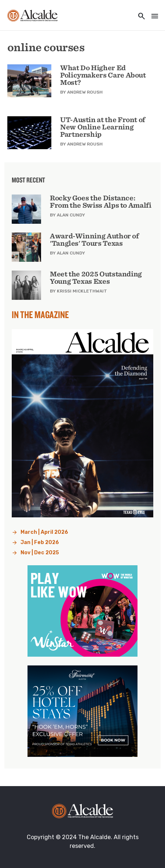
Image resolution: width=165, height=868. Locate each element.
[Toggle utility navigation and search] (139, 17)
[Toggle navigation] (153, 17)
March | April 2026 (44, 532)
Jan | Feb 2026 (40, 542)
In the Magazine (40, 314)
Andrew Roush (85, 92)
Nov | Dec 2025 (40, 553)
